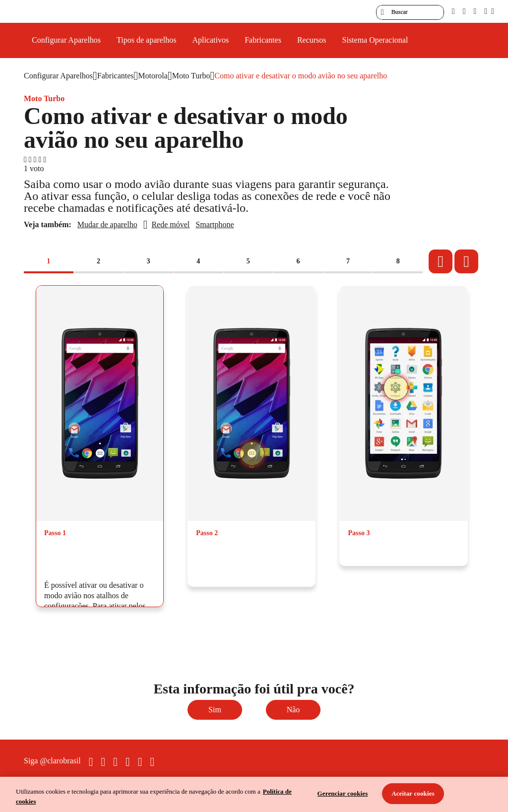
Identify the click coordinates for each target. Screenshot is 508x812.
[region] (254, 794)
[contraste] (475, 11)
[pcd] (453, 11)
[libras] (464, 11)
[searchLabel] (410, 12)
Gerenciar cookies (343, 793)
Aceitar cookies (413, 793)
